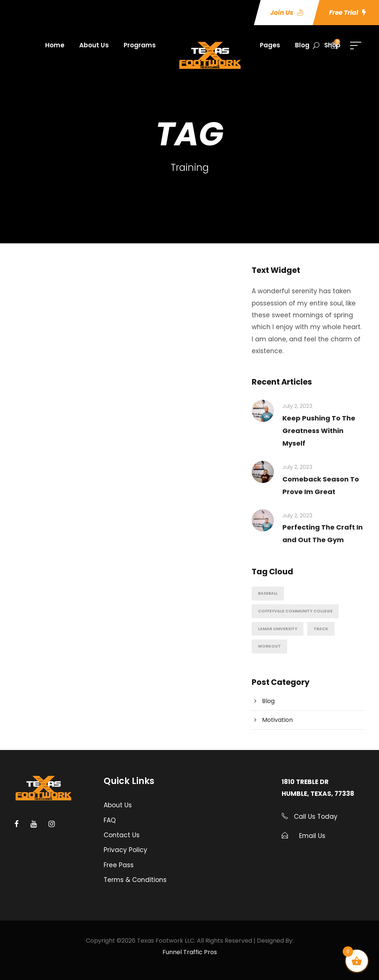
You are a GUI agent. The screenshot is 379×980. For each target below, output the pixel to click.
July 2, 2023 (297, 406)
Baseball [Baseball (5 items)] (268, 593)
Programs (140, 45)
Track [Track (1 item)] (321, 629)
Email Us (312, 836)
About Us (94, 45)
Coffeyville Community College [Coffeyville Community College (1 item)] (295, 611)
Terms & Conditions (135, 880)
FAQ (110, 820)
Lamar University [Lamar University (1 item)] (278, 629)
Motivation (277, 720)
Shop (332, 45)
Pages (270, 45)
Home (55, 45)
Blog (302, 45)
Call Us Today (315, 817)
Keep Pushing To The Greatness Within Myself (319, 431)
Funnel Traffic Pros (190, 952)
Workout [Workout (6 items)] (269, 646)
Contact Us (122, 835)
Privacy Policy (125, 850)
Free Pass (119, 865)
